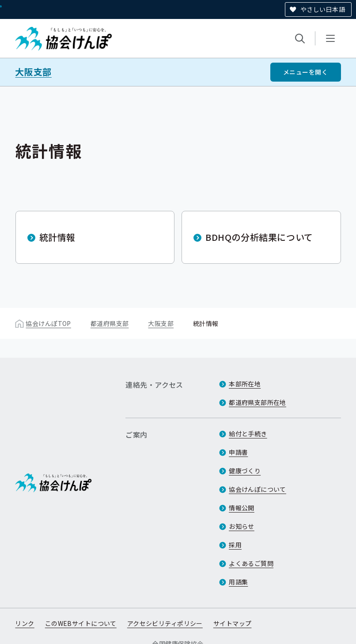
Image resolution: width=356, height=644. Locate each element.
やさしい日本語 (323, 9)
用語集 (238, 582)
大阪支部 (33, 72)
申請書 (238, 452)
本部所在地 (245, 384)
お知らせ (242, 526)
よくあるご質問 (251, 563)
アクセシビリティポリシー (165, 623)
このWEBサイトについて (81, 623)
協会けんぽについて (258, 489)
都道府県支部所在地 (258, 402)
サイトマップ (233, 623)
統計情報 (57, 237)
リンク (25, 623)
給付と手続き (248, 434)
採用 (235, 545)
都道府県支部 (110, 323)
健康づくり (245, 471)
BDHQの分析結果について (259, 237)
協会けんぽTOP (48, 323)
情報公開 (242, 508)
